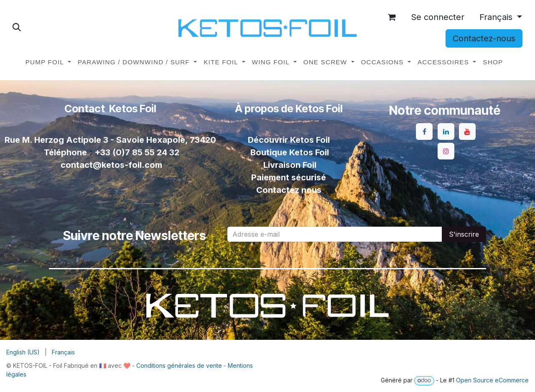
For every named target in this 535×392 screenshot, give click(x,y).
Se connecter (438, 17)
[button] (17, 27)
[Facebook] (424, 132)
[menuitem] (48, 62)
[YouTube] (467, 132)
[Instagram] (446, 151)
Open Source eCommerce (492, 380)
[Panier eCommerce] (392, 17)
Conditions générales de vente (179, 365)
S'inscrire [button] (464, 234)
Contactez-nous (484, 38)
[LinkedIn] (446, 132)
